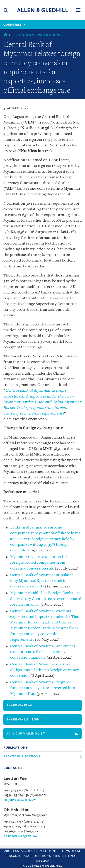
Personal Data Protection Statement (36, 856)
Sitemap (43, 861)
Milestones (49, 851)
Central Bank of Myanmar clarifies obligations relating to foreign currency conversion (45, 670)
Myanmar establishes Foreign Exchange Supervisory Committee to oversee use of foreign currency (46, 599)
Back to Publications (22, 756)
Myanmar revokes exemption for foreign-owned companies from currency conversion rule (39, 563)
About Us (12, 851)
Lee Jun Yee (15, 778)
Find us (74, 856)
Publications (50, 35)
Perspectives (23, 35)
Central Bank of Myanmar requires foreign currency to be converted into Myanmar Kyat (43, 688)
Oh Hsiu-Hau (17, 810)
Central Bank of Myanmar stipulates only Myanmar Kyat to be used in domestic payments (42, 581)
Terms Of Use (70, 851)
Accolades (30, 851)
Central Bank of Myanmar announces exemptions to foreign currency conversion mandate (43, 652)
